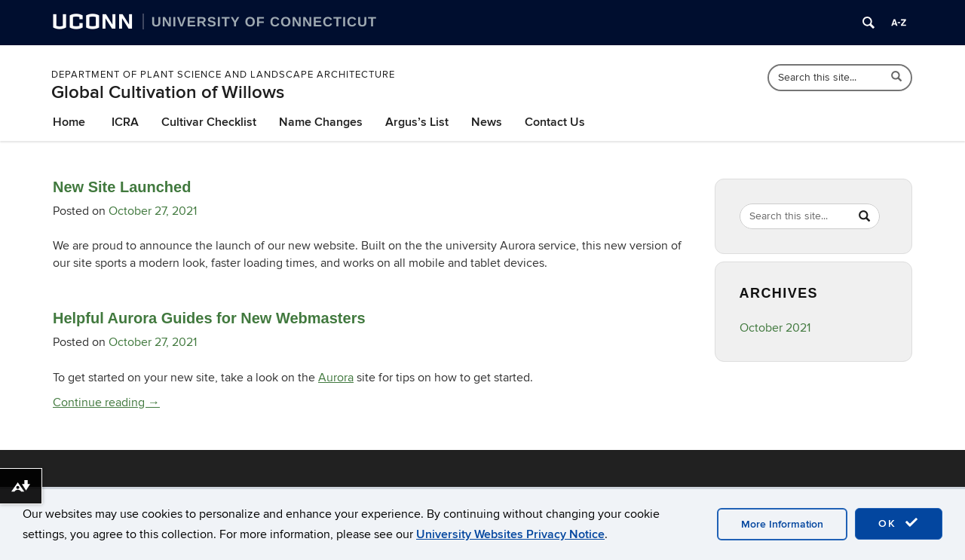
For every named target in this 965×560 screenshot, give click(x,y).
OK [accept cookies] (899, 523)
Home (69, 122)
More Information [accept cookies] (782, 524)
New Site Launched (122, 187)
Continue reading (106, 402)
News (487, 122)
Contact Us (555, 122)
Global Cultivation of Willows (168, 92)
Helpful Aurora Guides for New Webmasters (209, 318)
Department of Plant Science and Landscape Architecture (223, 75)
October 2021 (775, 328)
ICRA (125, 122)
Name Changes (321, 122)
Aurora (336, 378)
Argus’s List (417, 122)
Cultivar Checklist (209, 122)
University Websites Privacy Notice (510, 534)
